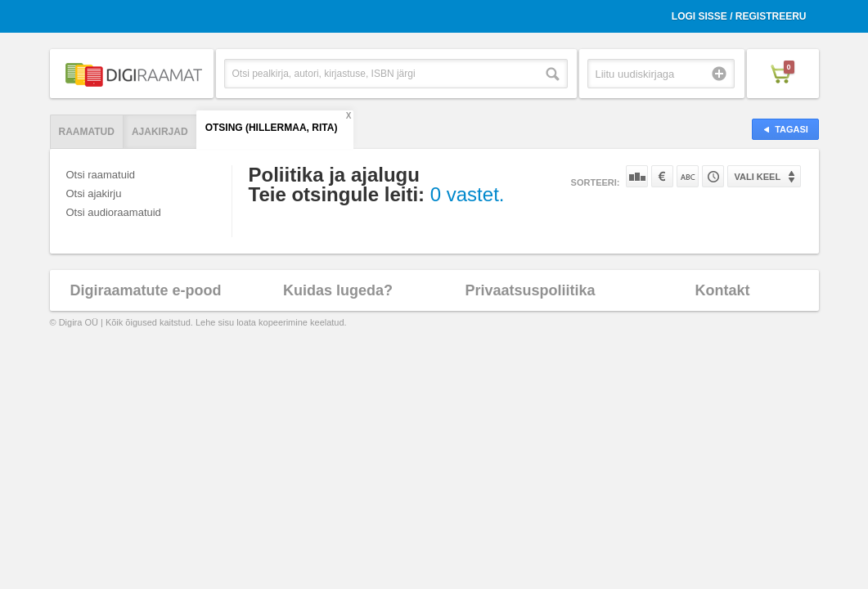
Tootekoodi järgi (713, 176)
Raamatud (87, 132)
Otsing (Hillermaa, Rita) (272, 128)
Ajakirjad (160, 132)
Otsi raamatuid (101, 175)
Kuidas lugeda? (338, 290)
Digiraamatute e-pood (145, 290)
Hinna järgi (662, 176)
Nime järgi (688, 176)
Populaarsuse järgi (637, 176)
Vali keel (758, 177)
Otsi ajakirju (94, 193)
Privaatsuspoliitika (530, 290)
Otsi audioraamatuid (114, 212)
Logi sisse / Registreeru (739, 16)
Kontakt (723, 290)
